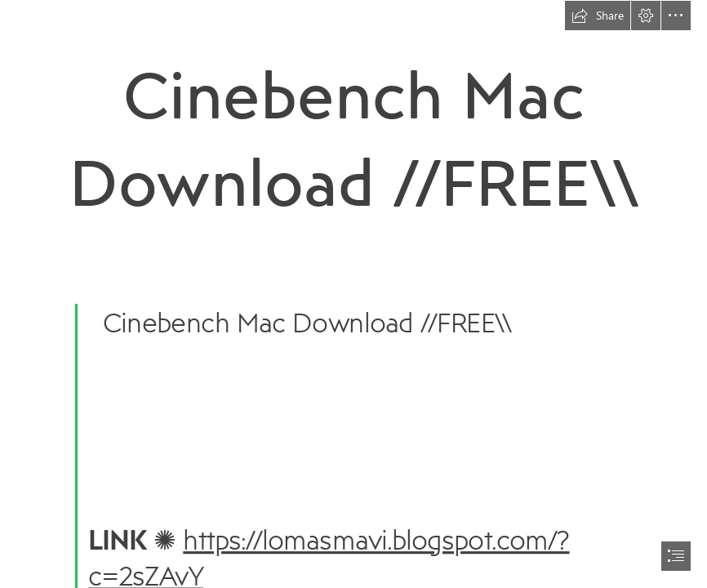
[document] (353, 294)
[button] (598, 16)
